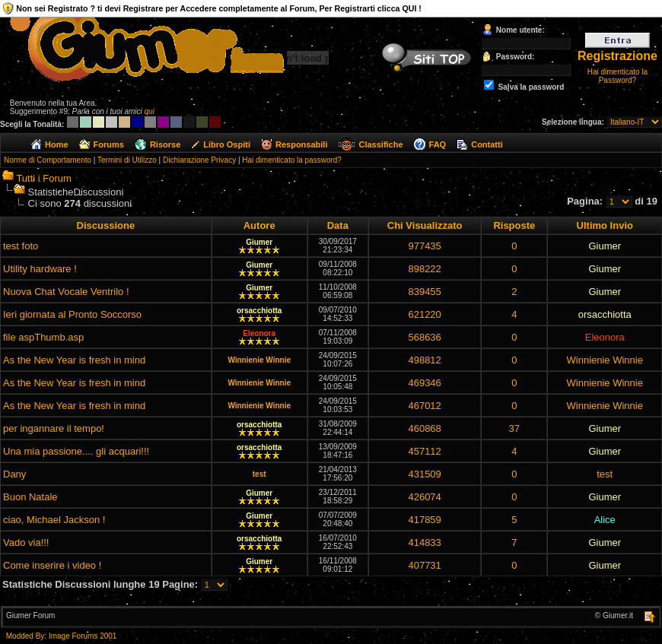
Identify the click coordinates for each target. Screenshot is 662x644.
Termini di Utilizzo (127, 160)
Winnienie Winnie (259, 360)
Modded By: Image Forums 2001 (62, 636)
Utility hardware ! (40, 269)
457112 (424, 451)
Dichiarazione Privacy (199, 160)
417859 (424, 520)
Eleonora (259, 333)
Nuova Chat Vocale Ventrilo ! (66, 292)
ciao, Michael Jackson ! (54, 520)
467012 (424, 406)
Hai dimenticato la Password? (617, 76)
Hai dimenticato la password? (292, 160)
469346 (424, 383)
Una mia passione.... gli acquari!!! (76, 451)
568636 (424, 337)
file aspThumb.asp (43, 337)
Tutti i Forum (43, 178)
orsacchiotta (259, 311)
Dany (14, 474)
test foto (21, 246)
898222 (424, 269)
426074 (424, 497)
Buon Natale (30, 497)
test (259, 474)
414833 (424, 542)
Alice (605, 520)
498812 (424, 360)
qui (150, 111)
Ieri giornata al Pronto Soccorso (72, 314)
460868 (424, 428)
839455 (424, 292)
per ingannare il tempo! (54, 428)
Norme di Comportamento (48, 160)
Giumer (259, 242)
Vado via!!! (26, 542)
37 (514, 428)
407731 (424, 565)
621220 (424, 314)
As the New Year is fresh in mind (74, 360)
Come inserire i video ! (52, 565)
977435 (424, 246)
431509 (424, 474)
